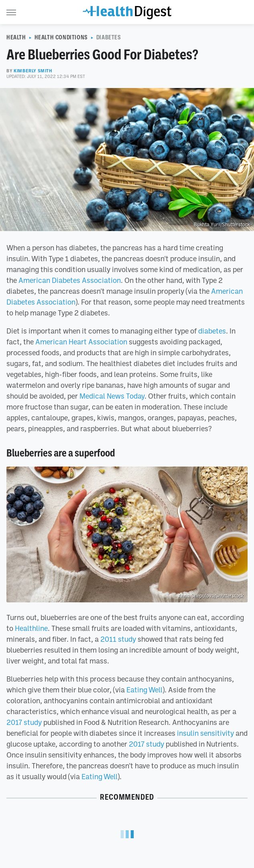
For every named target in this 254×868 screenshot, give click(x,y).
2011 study (118, 639)
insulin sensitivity (205, 733)
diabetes (212, 331)
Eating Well (144, 690)
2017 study (24, 722)
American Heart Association (80, 342)
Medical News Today (112, 396)
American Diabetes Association (70, 280)
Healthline (31, 628)
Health (16, 37)
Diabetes (109, 37)
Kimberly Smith (33, 71)
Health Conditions (61, 37)
